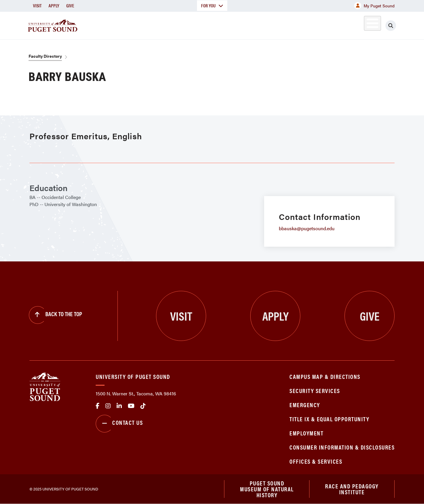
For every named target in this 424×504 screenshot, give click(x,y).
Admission (235, 25)
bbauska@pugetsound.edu (307, 228)
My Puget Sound (374, 6)
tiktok (143, 406)
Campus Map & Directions (325, 376)
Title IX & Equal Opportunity (329, 419)
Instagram (108, 406)
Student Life (281, 25)
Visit (37, 5)
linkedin (119, 406)
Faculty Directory (45, 56)
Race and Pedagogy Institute (352, 489)
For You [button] (212, 5)
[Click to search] (391, 26)
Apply (54, 5)
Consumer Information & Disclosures (342, 447)
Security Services (315, 391)
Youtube (131, 406)
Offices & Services (316, 461)
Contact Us (119, 424)
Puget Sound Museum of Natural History (267, 489)
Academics (191, 25)
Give (70, 5)
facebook (98, 406)
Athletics (327, 25)
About (152, 25)
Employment (306, 433)
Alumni (358, 25)
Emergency (305, 405)
